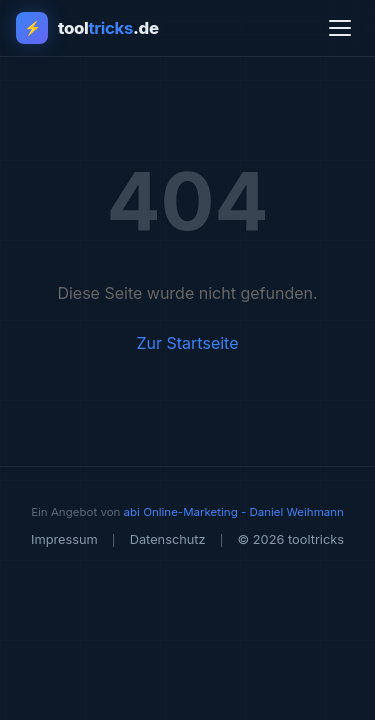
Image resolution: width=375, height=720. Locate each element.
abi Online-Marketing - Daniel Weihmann (234, 512)
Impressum (64, 539)
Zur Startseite (187, 343)
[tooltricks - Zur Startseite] (87, 28)
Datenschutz (168, 539)
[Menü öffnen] (340, 28)
